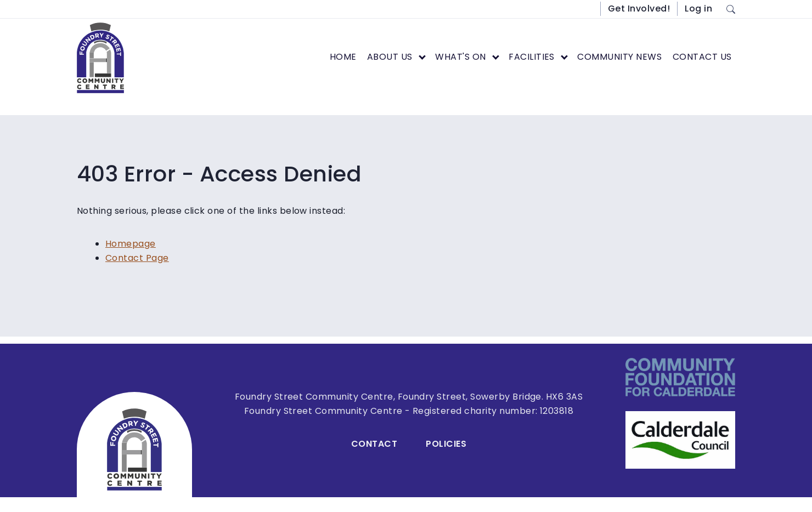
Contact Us (702, 57)
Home (343, 57)
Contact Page (137, 258)
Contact (374, 444)
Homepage (131, 244)
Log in (698, 8)
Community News (619, 57)
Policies (446, 444)
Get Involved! (639, 8)
